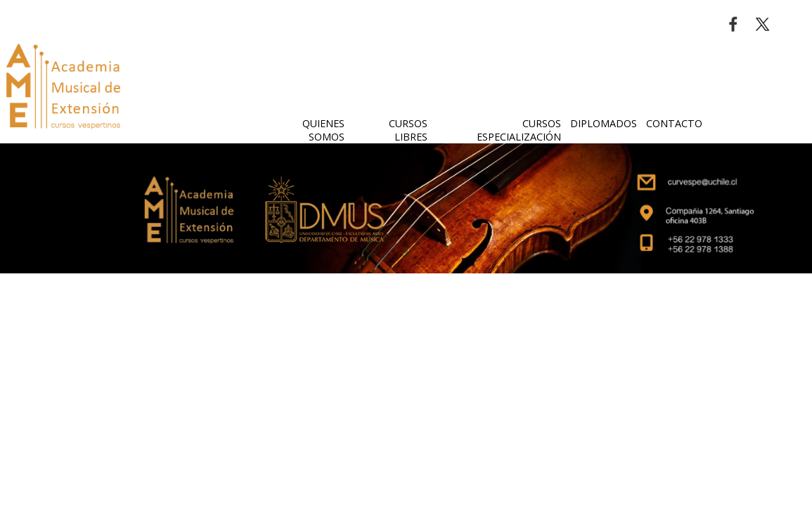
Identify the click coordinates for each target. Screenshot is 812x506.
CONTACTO (674, 123)
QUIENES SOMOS (323, 130)
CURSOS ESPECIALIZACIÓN (519, 130)
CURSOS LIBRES (408, 130)
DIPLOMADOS (604, 123)
